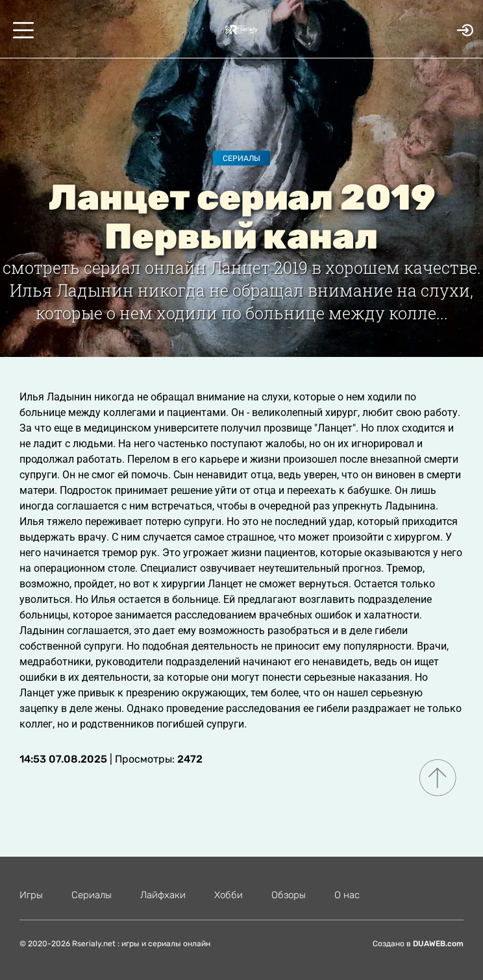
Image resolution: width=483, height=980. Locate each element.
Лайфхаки (163, 895)
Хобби (229, 895)
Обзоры (289, 895)
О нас (347, 895)
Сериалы (241, 158)
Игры (31, 895)
